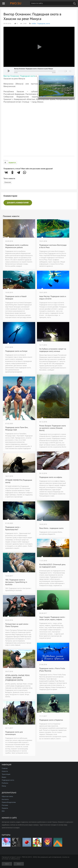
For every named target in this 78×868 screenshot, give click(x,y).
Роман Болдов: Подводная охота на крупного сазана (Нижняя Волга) (53, 428)
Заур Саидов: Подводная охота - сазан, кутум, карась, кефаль (52, 618)
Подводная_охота (44, 24)
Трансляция (6, 774)
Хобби (34, 24)
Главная (5, 768)
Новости (5, 771)
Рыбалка (5, 783)
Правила (5, 808)
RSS (3, 811)
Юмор (4, 786)
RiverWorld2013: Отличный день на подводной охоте (52, 566)
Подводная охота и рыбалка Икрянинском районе (17, 246)
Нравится (12, 163)
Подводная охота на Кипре (16, 351)
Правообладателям (9, 802)
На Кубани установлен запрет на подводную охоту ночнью (53, 350)
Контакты (5, 799)
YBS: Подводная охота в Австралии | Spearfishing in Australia (16, 582)
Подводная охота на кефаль (51, 477)
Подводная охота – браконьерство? (13, 528)
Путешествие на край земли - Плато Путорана (17, 625)
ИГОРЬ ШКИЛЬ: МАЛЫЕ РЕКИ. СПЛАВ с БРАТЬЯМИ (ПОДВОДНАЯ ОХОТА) (17, 678)
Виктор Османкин (11, 76)
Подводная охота (28, 76)
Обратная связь (7, 796)
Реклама (5, 805)
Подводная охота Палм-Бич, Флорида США (17, 429)
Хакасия (8, 182)
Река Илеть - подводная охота (51, 528)
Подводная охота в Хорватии (51, 720)
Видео (4, 777)
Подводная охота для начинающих (14, 733)
